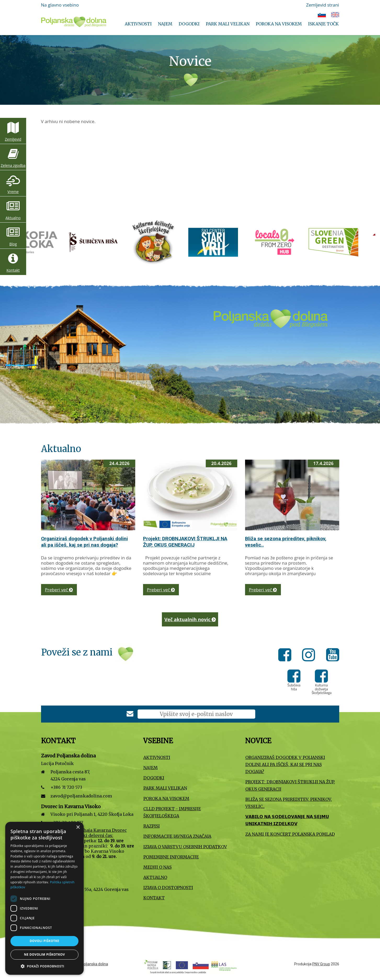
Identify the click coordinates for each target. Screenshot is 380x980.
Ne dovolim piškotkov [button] (44, 954)
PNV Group (321, 964)
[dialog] (44, 898)
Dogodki (189, 24)
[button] (44, 966)
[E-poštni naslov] (196, 714)
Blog (13, 244)
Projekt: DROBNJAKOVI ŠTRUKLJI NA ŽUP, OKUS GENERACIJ (185, 542)
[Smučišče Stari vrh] (318, 242)
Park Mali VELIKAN (228, 24)
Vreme (13, 192)
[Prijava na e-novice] (130, 714)
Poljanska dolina (95, 964)
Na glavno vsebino (60, 5)
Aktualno (13, 218)
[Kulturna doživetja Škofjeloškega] (258, 242)
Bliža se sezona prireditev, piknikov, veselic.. (289, 803)
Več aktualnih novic (190, 619)
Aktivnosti (138, 24)
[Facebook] (286, 656)
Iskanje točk (323, 24)
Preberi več (59, 590)
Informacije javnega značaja (177, 836)
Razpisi (152, 826)
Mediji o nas (157, 867)
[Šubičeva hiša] (198, 242)
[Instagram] (310, 656)
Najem (165, 24)
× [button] (78, 827)
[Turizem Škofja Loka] (138, 242)
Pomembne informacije (171, 857)
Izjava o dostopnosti (168, 888)
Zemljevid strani (322, 5)
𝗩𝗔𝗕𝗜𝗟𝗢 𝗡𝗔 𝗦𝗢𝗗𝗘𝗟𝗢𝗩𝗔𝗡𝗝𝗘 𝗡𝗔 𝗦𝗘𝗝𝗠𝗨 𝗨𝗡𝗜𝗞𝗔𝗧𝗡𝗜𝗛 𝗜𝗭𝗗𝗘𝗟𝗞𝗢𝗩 (287, 820)
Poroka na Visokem (279, 24)
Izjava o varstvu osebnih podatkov (185, 847)
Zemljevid (13, 139)
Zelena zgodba (13, 165)
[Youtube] (333, 656)
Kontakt (13, 270)
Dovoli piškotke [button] (45, 941)
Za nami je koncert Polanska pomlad (290, 834)
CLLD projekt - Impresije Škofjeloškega (172, 812)
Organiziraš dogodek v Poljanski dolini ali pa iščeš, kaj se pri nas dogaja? (84, 542)
